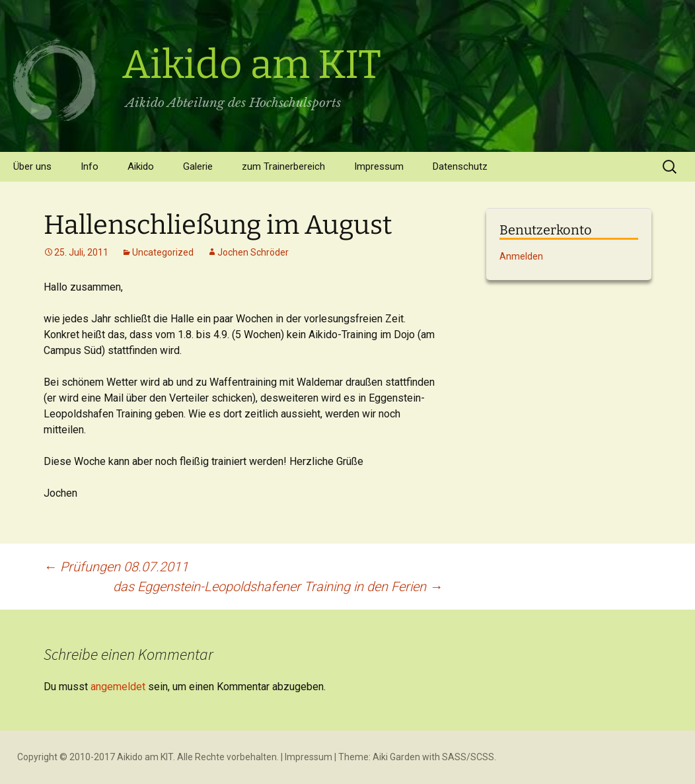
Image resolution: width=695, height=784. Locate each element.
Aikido (141, 166)
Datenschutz (460, 166)
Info (90, 166)
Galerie (198, 166)
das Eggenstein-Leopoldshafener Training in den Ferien (278, 587)
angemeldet (118, 687)
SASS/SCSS (468, 757)
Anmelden (521, 256)
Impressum (379, 166)
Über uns (32, 166)
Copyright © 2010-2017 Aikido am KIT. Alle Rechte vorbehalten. (148, 757)
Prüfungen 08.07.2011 (116, 567)
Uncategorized (163, 252)
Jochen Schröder (253, 252)
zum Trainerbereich (283, 166)
